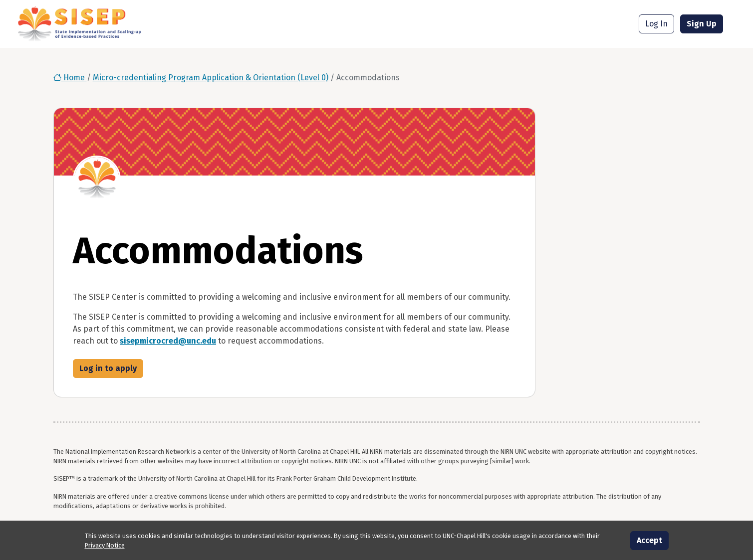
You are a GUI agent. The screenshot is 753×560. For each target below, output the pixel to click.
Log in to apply (108, 368)
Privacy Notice (105, 545)
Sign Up (702, 24)
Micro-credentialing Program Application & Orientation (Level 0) (211, 78)
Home (70, 78)
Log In (656, 24)
